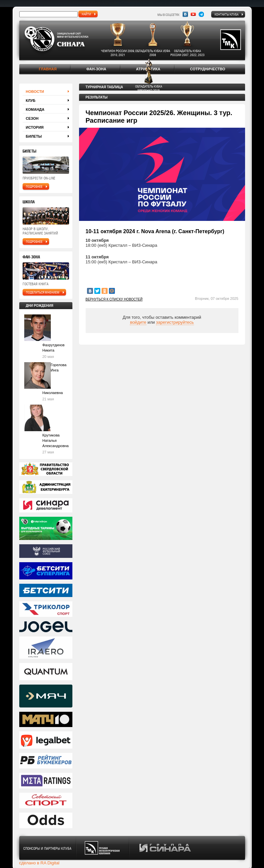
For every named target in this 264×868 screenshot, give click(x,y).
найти (86, 14)
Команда (35, 109)
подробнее (34, 186)
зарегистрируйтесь (175, 322)
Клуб (31, 100)
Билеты (34, 136)
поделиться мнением (43, 292)
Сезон (32, 118)
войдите (138, 322)
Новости (35, 92)
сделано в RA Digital (39, 863)
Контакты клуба (226, 14)
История (35, 127)
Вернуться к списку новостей (114, 299)
